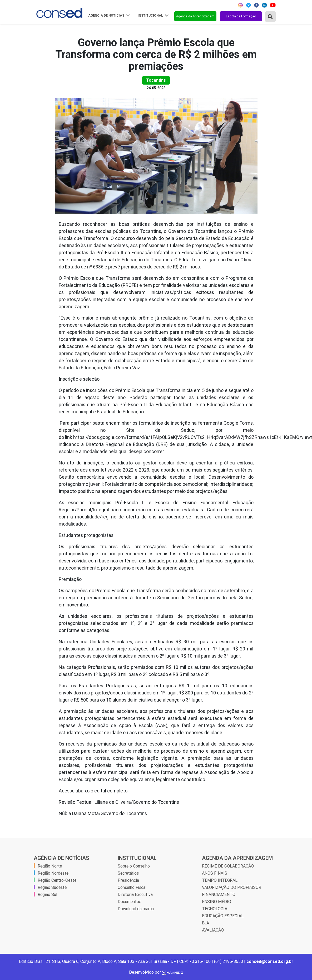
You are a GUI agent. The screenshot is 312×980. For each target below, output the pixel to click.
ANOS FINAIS (215, 873)
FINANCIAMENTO (219, 894)
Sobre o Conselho (134, 866)
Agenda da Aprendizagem (195, 16)
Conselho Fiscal (132, 887)
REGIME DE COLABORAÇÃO (228, 866)
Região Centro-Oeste (57, 880)
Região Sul (47, 894)
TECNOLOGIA (215, 909)
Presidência (128, 880)
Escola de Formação (241, 16)
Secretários (128, 873)
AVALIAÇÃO (213, 930)
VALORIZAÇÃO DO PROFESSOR (232, 887)
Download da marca (136, 909)
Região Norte (50, 866)
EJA (205, 923)
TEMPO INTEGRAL (220, 880)
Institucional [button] (151, 16)
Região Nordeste (53, 873)
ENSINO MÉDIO (217, 901)
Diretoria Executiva (135, 894)
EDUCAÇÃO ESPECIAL (223, 916)
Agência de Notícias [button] (107, 16)
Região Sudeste (52, 887)
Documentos (129, 901)
